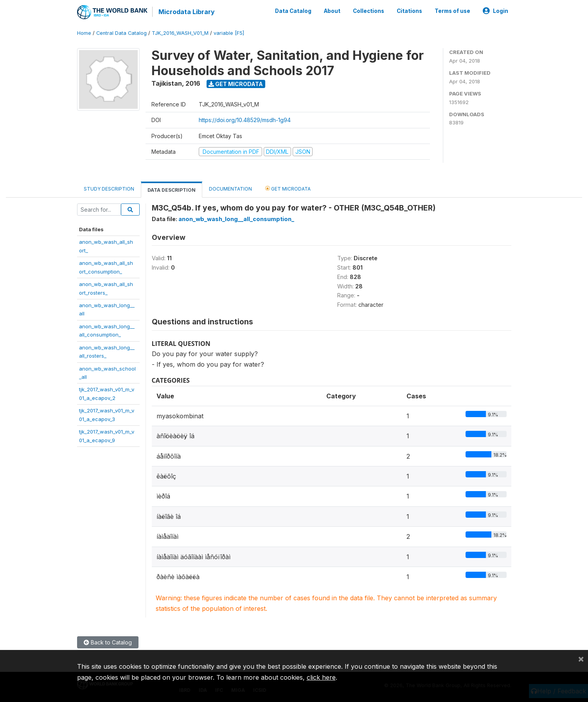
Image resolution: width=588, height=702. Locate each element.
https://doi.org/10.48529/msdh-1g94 (245, 120)
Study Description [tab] (109, 189)
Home (84, 33)
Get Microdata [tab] (288, 188)
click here (321, 677)
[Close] (581, 659)
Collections (369, 11)
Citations (409, 11)
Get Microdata (236, 84)
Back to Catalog (108, 642)
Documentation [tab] (230, 189)
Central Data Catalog (121, 33)
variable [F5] (229, 33)
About (332, 11)
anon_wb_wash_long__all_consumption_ (236, 219)
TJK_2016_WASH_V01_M (180, 33)
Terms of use (452, 11)
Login (495, 11)
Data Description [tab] (172, 190)
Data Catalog (293, 11)
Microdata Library (187, 12)
